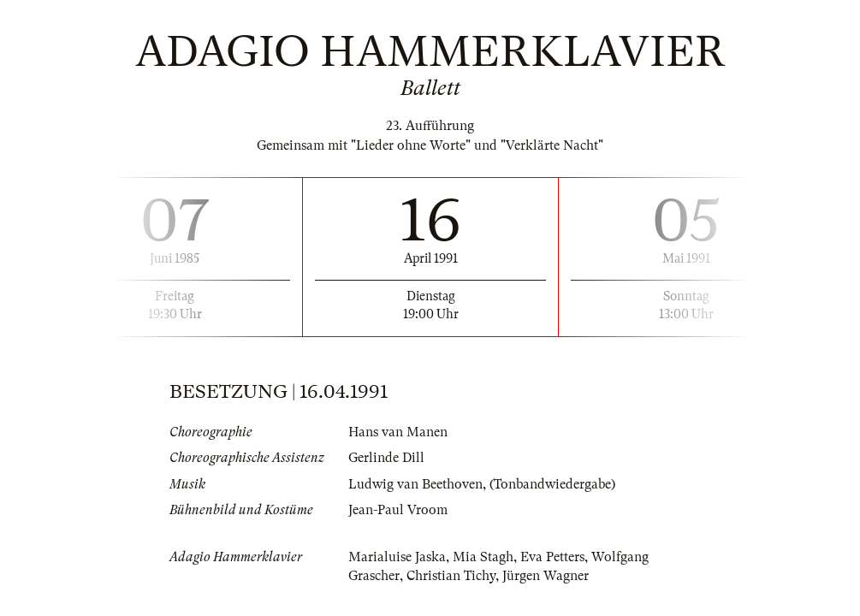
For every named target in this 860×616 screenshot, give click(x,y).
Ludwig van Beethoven (415, 484)
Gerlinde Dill (386, 458)
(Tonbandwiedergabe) (552, 484)
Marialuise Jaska (397, 557)
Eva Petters (552, 557)
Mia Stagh (483, 557)
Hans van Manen (398, 432)
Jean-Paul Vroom (398, 510)
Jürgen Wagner (546, 576)
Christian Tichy (451, 576)
